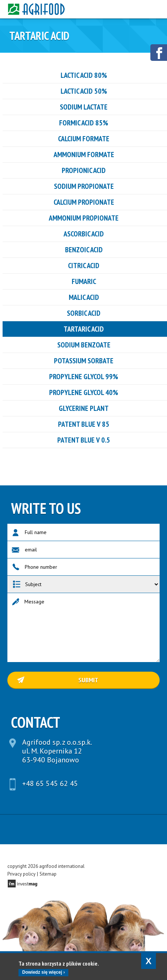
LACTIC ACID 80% (84, 75)
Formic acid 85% (84, 123)
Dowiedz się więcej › (43, 972)
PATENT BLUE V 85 (84, 424)
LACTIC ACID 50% (84, 91)
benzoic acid (84, 250)
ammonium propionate (84, 218)
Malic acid (84, 297)
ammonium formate (84, 155)
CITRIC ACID (84, 266)
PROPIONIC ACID (84, 170)
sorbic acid (84, 313)
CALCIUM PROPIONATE (84, 202)
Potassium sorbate (84, 361)
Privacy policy (21, 874)
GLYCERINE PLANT (84, 408)
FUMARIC (84, 281)
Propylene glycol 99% (84, 377)
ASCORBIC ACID (84, 234)
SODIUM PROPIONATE (84, 186)
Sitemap (48, 874)
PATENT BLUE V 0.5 (84, 440)
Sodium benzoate (84, 345)
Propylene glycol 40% (84, 392)
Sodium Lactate (84, 107)
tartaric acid (84, 329)
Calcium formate (84, 139)
